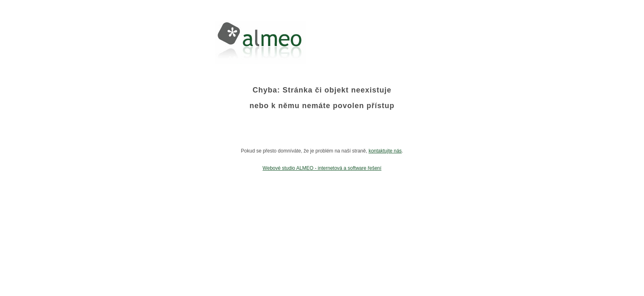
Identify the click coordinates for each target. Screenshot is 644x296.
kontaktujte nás (385, 151)
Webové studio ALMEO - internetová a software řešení (322, 168)
